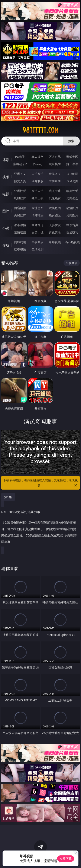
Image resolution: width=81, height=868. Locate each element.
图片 (6, 211)
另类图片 (72, 215)
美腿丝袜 (20, 215)
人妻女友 (55, 225)
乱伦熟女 (55, 198)
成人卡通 (55, 191)
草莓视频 (55, 242)
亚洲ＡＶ (20, 174)
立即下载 (66, 859)
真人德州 (38, 157)
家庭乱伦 (38, 225)
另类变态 (72, 198)
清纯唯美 (38, 215)
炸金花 (38, 164)
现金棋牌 (55, 164)
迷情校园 (20, 232)
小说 (6, 228)
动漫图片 (72, 208)
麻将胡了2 (20, 164)
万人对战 (55, 157)
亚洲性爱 (20, 191)
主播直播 (55, 181)
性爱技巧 (72, 232)
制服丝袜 (20, 198)
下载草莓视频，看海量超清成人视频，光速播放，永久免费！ (40, 483)
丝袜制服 (38, 181)
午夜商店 (38, 242)
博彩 (6, 160)
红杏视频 (20, 249)
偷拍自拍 (38, 191)
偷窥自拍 (20, 208)
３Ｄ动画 (72, 174)
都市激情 (20, 225)
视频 (6, 177)
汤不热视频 (72, 242)
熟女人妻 (20, 181)
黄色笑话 (55, 232)
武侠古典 (72, 225)
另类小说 (38, 232)
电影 (6, 194)
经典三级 (38, 198)
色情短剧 (38, 249)
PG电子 (20, 157)
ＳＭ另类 (72, 181)
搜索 (71, 141)
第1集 (8, 497)
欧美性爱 (72, 191)
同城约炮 (20, 242)
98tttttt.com (40, 130)
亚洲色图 (38, 208)
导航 (6, 245)
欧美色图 (55, 208)
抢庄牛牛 (72, 164)
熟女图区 (55, 215)
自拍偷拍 (38, 174)
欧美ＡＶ (55, 174)
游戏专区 (72, 157)
